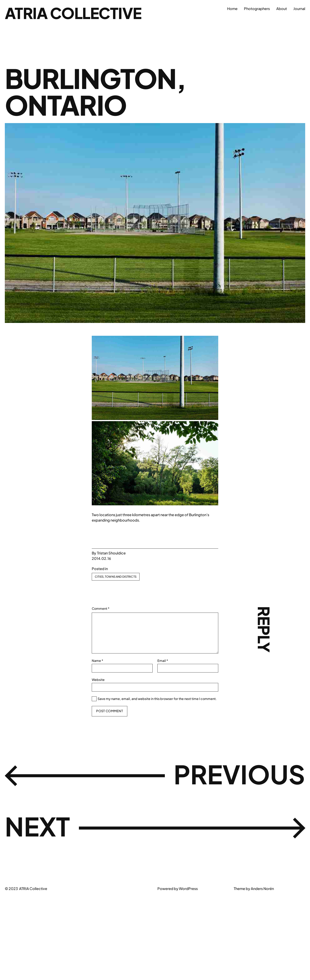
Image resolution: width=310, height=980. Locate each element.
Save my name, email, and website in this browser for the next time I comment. (157, 699)
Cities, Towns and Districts (116, 576)
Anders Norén (262, 888)
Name (97, 661)
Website (98, 680)
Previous (237, 775)
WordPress (188, 888)
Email (163, 661)
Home (232, 9)
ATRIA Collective (75, 13)
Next (39, 827)
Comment (101, 608)
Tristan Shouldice (111, 553)
